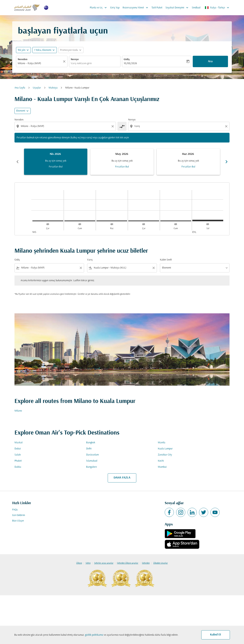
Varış (90, 260)
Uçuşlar (37, 88)
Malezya (53, 88)
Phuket (18, 461)
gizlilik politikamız (94, 635)
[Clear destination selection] (227, 126)
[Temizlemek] (65, 61)
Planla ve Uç (99, 8)
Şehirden (146, 563)
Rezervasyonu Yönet (136, 8)
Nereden (23, 59)
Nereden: (19, 120)
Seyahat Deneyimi (178, 8)
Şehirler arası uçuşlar (104, 563)
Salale (18, 455)
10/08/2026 (130, 63)
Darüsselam (92, 455)
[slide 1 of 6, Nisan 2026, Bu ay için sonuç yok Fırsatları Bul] (56, 162)
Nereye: (132, 120)
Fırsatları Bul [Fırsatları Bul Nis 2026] (56, 167)
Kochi (161, 461)
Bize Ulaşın (18, 521)
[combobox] (40, 63)
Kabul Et (216, 635)
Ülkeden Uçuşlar (161, 563)
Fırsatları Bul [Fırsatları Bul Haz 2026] (188, 167)
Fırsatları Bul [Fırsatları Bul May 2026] (122, 167)
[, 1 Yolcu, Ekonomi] (43, 50)
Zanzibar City (165, 455)
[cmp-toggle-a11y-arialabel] (122, 126)
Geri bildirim (19, 515)
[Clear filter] (81, 268)
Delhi (89, 449)
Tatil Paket (157, 8)
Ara (210, 61)
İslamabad (92, 461)
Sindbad (196, 8)
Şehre (88, 563)
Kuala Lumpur (165, 449)
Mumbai (162, 467)
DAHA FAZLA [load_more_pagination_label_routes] (122, 478)
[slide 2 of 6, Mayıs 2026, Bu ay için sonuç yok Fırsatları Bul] (122, 162)
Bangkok (91, 443)
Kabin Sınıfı (166, 260)
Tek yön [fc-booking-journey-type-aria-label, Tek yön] (22, 50)
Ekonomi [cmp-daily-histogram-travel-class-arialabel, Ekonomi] (21, 111)
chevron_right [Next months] (226, 162)
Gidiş (127, 59)
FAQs (15, 510)
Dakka (18, 467)
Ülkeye (79, 563)
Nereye (75, 59)
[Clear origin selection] (113, 126)
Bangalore (91, 467)
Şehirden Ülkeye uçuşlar (128, 563)
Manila (162, 443)
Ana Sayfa (20, 88)
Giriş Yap (115, 8)
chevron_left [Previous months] (18, 162)
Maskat (19, 443)
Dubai (18, 449)
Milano (18, 411)
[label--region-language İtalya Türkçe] (217, 8)
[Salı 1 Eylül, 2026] (208, 221)
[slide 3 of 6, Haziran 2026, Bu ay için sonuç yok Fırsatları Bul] (188, 162)
